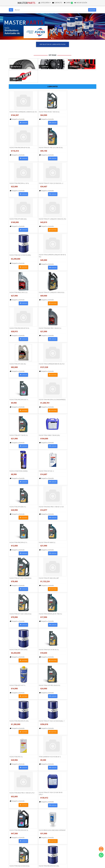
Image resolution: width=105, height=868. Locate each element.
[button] (8, 27)
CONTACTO (57, 3)
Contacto (15, 828)
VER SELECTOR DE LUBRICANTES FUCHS (52, 44)
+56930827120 (17, 820)
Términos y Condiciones (18, 845)
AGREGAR (23, 123)
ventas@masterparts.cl (19, 824)
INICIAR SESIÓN (81, 3)
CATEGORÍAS (44, 3)
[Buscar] (51, 10)
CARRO (68, 3)
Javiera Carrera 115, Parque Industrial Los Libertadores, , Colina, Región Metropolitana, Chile (22, 839)
